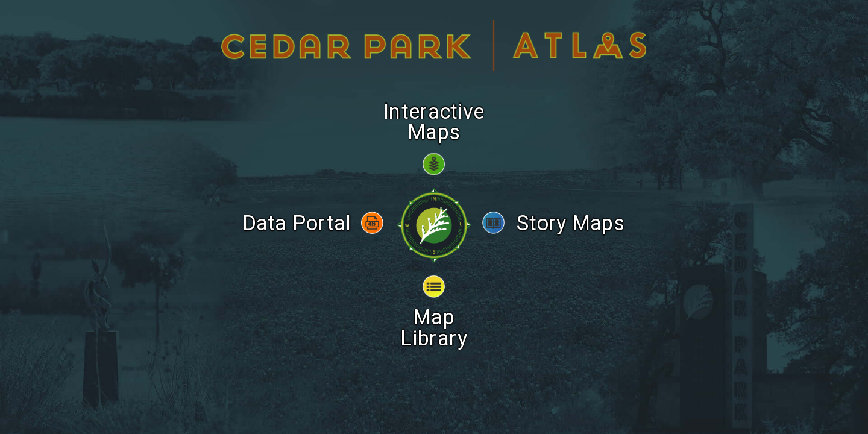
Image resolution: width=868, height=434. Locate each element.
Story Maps (571, 206)
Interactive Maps (434, 104)
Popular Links (434, 371)
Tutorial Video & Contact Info (434, 333)
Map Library (434, 310)
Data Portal (297, 206)
